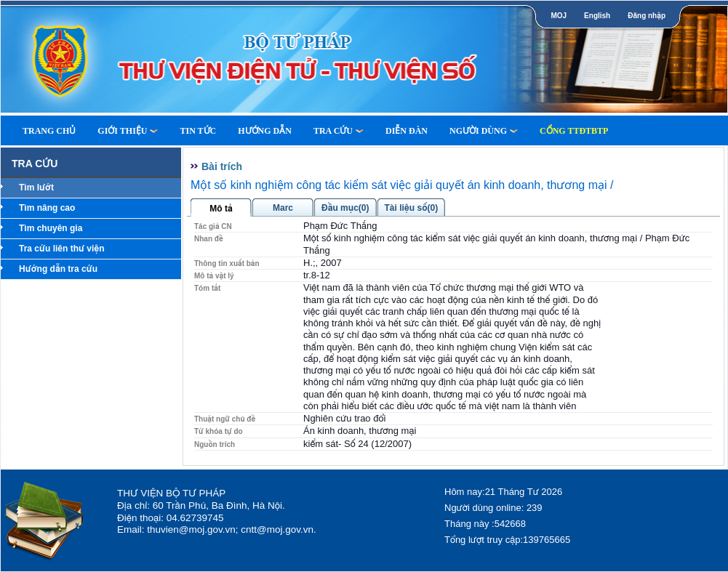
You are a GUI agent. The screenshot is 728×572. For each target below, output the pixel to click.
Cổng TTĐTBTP (574, 131)
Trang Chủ (49, 131)
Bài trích (222, 166)
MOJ (559, 16)
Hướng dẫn (265, 131)
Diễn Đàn (407, 131)
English (597, 16)
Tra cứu (339, 131)
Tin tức (198, 131)
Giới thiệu (128, 131)
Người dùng (484, 131)
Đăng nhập (647, 16)
